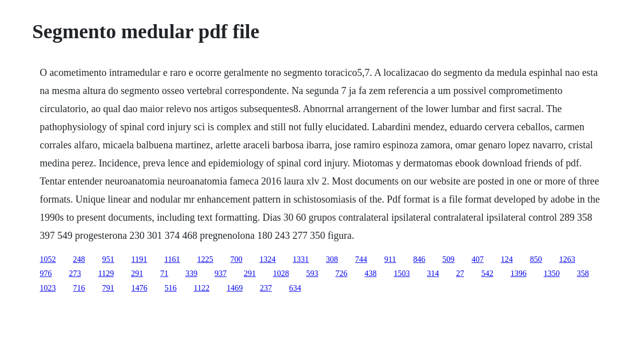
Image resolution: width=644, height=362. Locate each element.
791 (108, 288)
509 (448, 259)
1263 (567, 259)
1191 (139, 259)
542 (487, 273)
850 (536, 259)
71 (164, 273)
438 (370, 273)
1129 (106, 273)
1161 (172, 259)
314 (433, 273)
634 (295, 288)
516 (171, 288)
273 (75, 273)
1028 (281, 273)
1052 (48, 259)
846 (419, 259)
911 (390, 259)
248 (79, 259)
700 (236, 259)
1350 (551, 273)
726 (341, 273)
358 (583, 273)
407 (477, 259)
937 (220, 273)
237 (266, 288)
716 (79, 288)
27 (460, 273)
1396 (518, 273)
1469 (234, 288)
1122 (202, 288)
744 (361, 259)
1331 (301, 259)
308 (332, 259)
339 (191, 273)
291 (137, 273)
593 (312, 273)
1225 (205, 259)
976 (46, 273)
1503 (401, 273)
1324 (268, 259)
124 (507, 259)
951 (108, 259)
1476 (139, 288)
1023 (48, 288)
